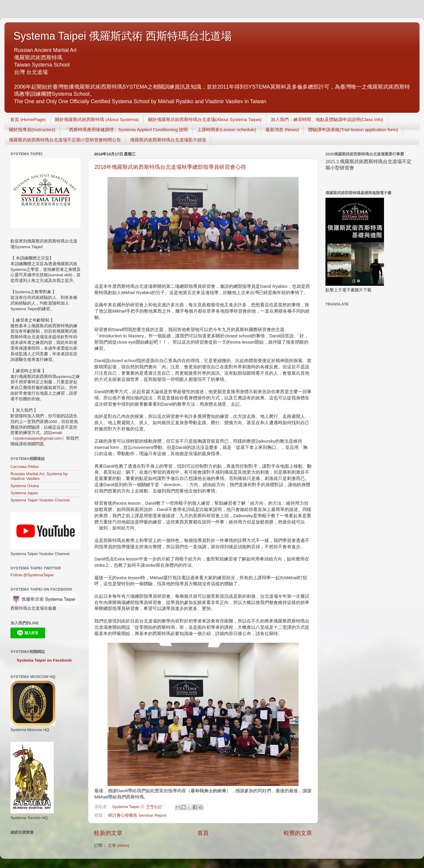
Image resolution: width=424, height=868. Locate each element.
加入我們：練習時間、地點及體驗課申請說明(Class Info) (327, 119)
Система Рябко (25, 467)
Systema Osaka (25, 486)
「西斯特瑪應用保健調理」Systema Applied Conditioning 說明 (126, 130)
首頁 (203, 833)
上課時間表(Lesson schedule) (227, 130)
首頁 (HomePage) (28, 119)
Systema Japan (24, 493)
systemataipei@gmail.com (38, 438)
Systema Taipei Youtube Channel (40, 500)
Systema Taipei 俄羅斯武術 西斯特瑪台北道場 (123, 36)
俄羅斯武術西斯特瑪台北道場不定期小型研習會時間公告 (65, 140)
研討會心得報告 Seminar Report (137, 815)
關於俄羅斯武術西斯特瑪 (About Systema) (97, 119)
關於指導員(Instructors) (32, 130)
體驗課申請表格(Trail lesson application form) (353, 130)
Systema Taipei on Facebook (44, 660)
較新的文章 (108, 833)
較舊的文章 (298, 833)
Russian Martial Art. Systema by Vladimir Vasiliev (39, 476)
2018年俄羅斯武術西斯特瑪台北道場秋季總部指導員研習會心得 (170, 167)
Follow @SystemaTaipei (32, 575)
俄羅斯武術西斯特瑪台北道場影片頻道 (168, 140)
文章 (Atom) (119, 845)
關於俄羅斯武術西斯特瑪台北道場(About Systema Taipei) (205, 119)
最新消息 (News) (282, 130)
